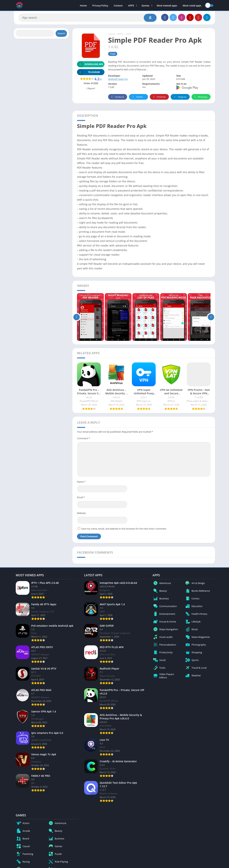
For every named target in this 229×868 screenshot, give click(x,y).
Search (61, 33)
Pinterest (159, 97)
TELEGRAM (88, 72)
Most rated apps (192, 5)
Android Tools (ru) (118, 79)
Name (81, 482)
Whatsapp (201, 97)
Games (145, 5)
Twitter (137, 97)
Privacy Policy (100, 5)
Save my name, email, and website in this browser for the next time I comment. (124, 529)
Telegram (180, 97)
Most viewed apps (167, 5)
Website (81, 513)
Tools (128, 34)
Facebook (117, 97)
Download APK (90, 64)
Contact (118, 5)
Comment (83, 438)
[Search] (88, 18)
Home (83, 5)
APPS (131, 5)
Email (81, 497)
